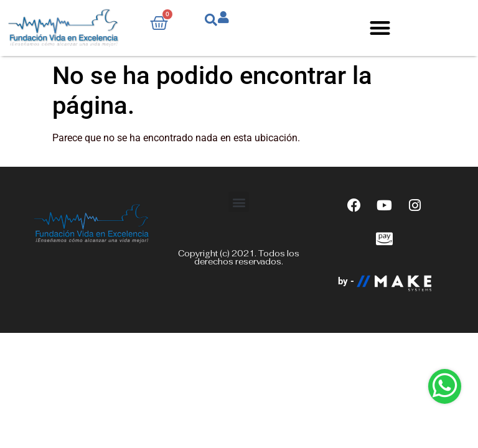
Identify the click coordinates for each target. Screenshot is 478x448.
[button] (380, 28)
